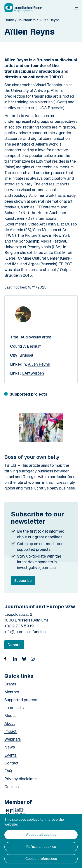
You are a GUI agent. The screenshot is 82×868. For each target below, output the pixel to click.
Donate (14, 645)
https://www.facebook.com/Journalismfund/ (8, 661)
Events (10, 755)
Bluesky (25, 661)
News (10, 747)
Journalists (27, 20)
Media (10, 716)
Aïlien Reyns (39, 364)
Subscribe (25, 582)
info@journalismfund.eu (25, 632)
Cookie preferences (41, 859)
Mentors (12, 692)
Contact (11, 763)
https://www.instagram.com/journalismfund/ (34, 661)
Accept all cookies (41, 835)
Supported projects (21, 700)
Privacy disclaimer (21, 779)
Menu (76, 8)
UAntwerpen (33, 373)
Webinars (13, 739)
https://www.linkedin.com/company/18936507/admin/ (16, 661)
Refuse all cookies (41, 847)
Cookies (11, 787)
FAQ (8, 771)
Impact (10, 731)
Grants (10, 684)
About (10, 723)
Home (9, 20)
